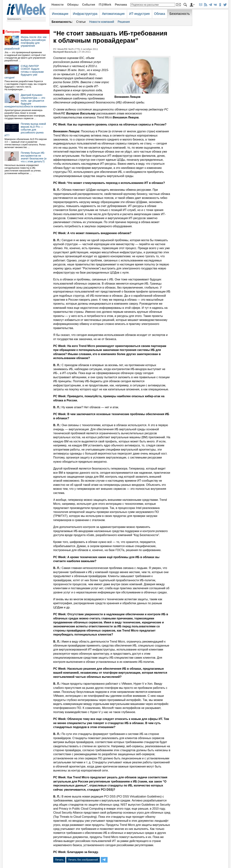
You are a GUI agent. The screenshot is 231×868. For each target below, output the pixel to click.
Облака (160, 14)
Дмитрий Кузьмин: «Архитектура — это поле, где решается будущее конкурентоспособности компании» (26, 101)
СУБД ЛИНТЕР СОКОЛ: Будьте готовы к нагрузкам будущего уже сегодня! (24, 72)
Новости (57, 5)
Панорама (13, 32)
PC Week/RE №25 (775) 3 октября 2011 (76, 49)
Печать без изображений (83, 860)
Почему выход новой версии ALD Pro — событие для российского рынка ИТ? (25, 130)
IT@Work (105, 5)
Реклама (121, 5)
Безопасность (15, 19)
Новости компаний (102, 22)
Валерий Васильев (65, 52)
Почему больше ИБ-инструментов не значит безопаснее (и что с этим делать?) (34, 157)
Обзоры (73, 5)
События (89, 5)
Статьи (81, 22)
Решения (124, 22)
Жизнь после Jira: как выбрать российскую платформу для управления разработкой (26, 43)
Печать (59, 860)
